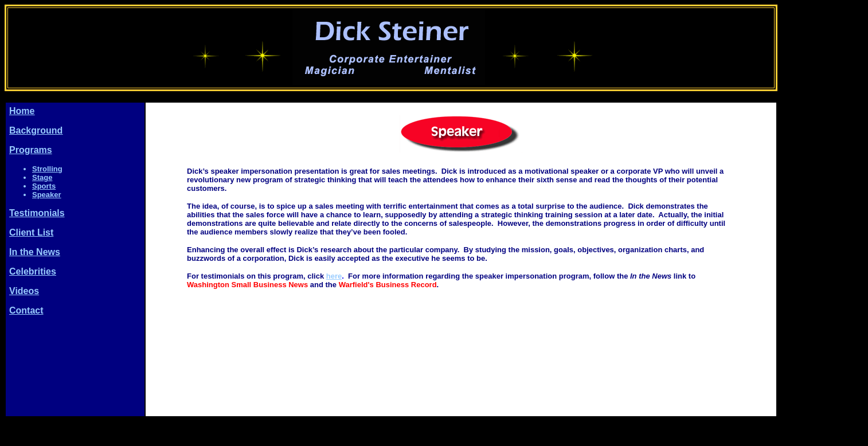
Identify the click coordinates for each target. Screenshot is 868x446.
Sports (44, 186)
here (334, 276)
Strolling (47, 169)
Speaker (47, 195)
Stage (42, 177)
